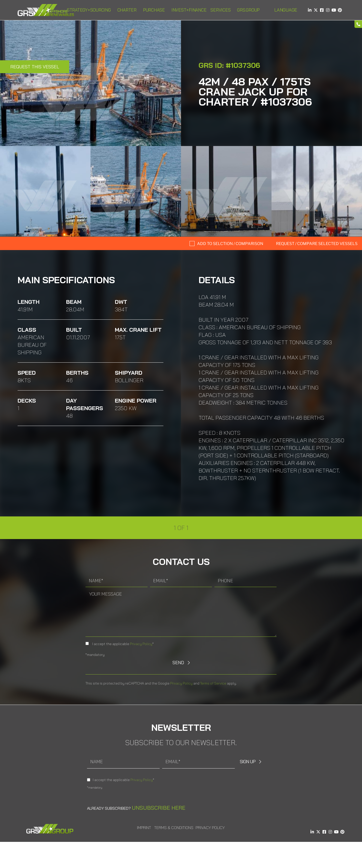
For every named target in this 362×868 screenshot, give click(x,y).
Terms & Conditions (174, 828)
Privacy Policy (141, 644)
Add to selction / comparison (230, 244)
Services (222, 10)
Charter (128, 10)
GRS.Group (250, 10)
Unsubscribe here (159, 808)
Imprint (144, 828)
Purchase (155, 10)
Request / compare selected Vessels (317, 244)
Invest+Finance (189, 10)
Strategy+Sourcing (90, 10)
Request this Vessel (35, 67)
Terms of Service (213, 683)
